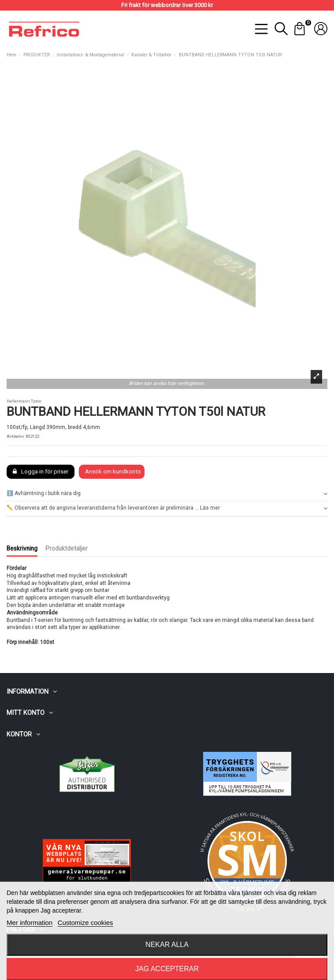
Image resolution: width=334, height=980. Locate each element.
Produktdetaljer (67, 548)
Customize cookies (85, 923)
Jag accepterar (167, 969)
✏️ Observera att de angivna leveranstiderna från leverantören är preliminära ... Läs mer (167, 508)
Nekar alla (167, 945)
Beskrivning (22, 548)
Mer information (30, 923)
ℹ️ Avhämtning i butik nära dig (167, 494)
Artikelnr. (16, 436)
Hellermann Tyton (24, 401)
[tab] (167, 494)
